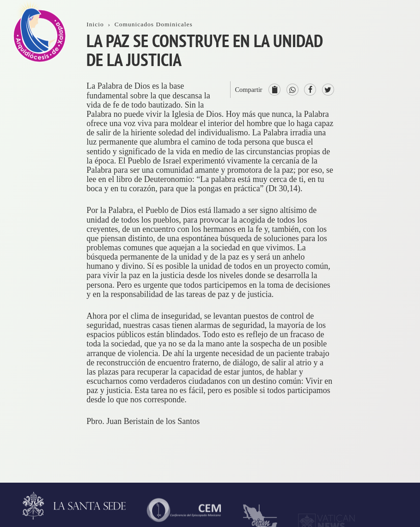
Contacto (394, 152)
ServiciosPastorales (396, 301)
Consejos (394, 269)
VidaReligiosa (395, 390)
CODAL (393, 458)
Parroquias (397, 332)
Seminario (396, 359)
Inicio (389, 45)
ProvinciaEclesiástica (399, 211)
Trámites (393, 125)
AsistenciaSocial (396, 427)
